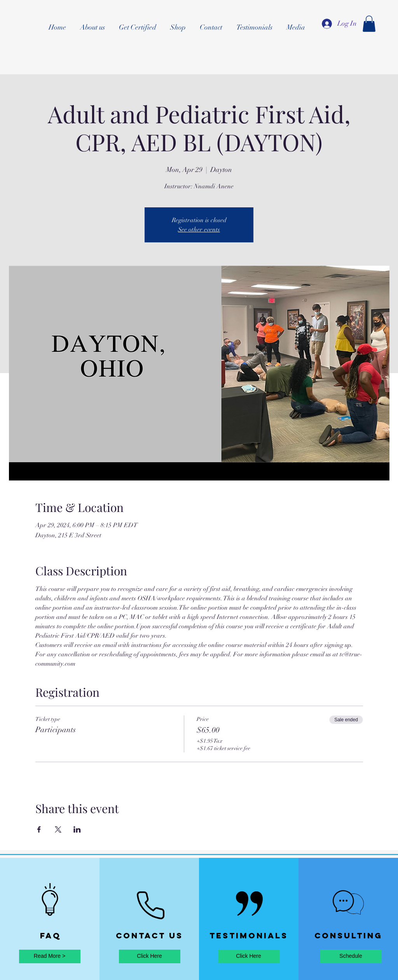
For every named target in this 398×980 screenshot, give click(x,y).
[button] (369, 24)
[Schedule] (351, 956)
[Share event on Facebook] (39, 829)
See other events (199, 230)
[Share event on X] (58, 829)
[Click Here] (150, 956)
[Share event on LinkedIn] (77, 829)
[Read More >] (50, 956)
